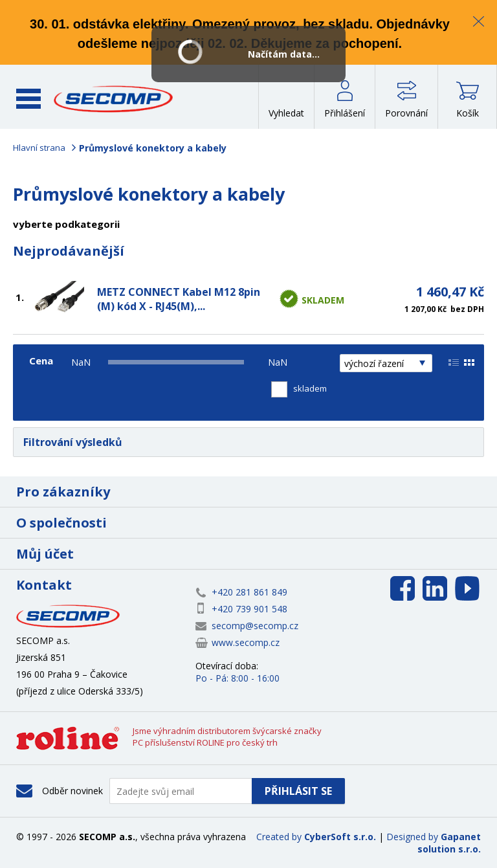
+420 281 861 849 (249, 592)
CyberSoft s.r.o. (340, 837)
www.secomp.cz (246, 642)
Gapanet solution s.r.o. (449, 843)
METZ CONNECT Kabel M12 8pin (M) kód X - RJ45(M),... (179, 299)
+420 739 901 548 (249, 609)
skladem (310, 388)
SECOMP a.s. (114, 99)
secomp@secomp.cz (255, 626)
